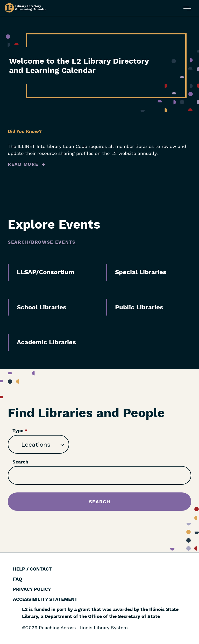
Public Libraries (139, 307)
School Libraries (42, 307)
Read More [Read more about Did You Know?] (23, 164)
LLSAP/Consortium (46, 272)
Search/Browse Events (42, 242)
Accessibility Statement (45, 599)
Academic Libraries (46, 342)
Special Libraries (141, 272)
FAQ (17, 579)
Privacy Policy (32, 589)
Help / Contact (32, 569)
